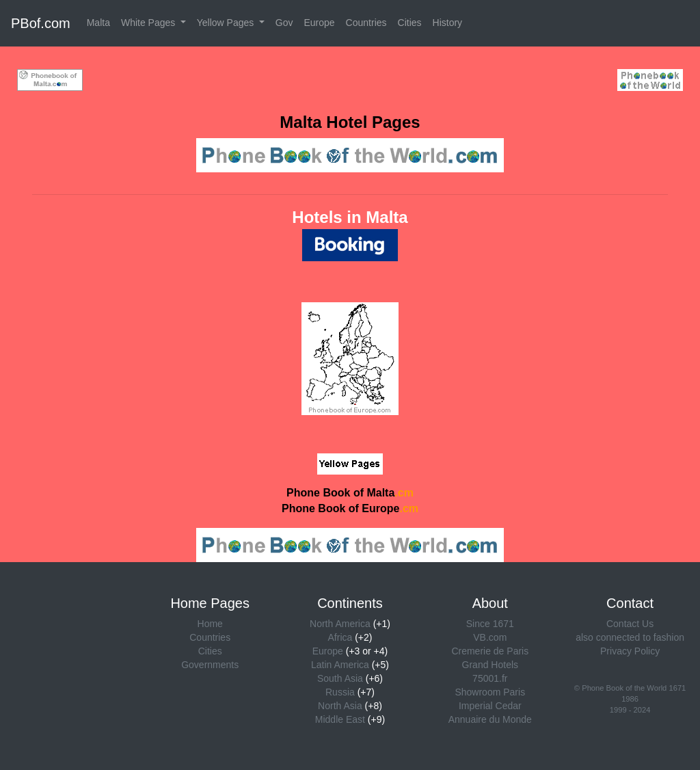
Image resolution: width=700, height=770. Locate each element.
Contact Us (630, 624)
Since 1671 (490, 624)
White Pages (149, 23)
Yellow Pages (227, 23)
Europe (319, 23)
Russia (340, 692)
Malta (98, 23)
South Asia (340, 678)
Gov (284, 23)
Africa (340, 637)
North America (340, 624)
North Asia (340, 706)
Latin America (340, 665)
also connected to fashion (630, 637)
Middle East (340, 719)
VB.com (490, 637)
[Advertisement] (350, 78)
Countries (366, 23)
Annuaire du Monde (490, 719)
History (448, 23)
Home (210, 624)
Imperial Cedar (490, 706)
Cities (410, 23)
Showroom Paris (490, 692)
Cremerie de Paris (490, 651)
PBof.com (41, 23)
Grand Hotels (490, 665)
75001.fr (490, 678)
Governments (210, 665)
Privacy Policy (630, 651)
